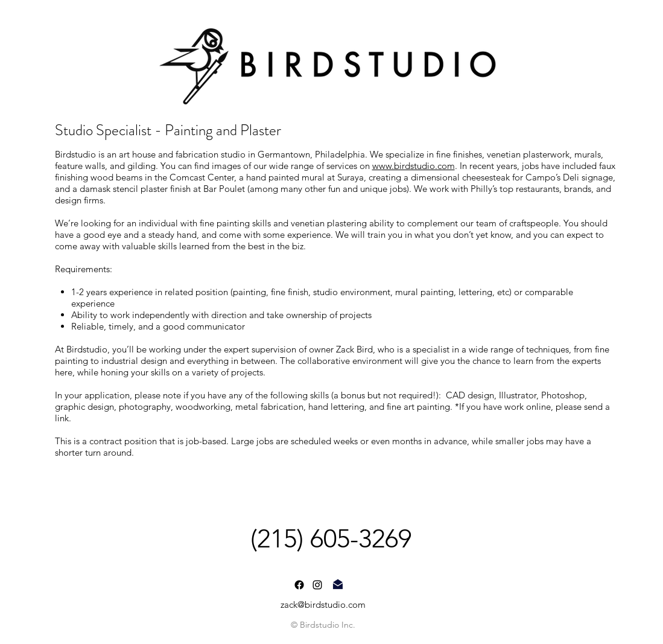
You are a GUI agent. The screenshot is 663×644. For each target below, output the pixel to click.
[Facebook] (299, 585)
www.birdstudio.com (414, 166)
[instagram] (317, 585)
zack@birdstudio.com (323, 604)
